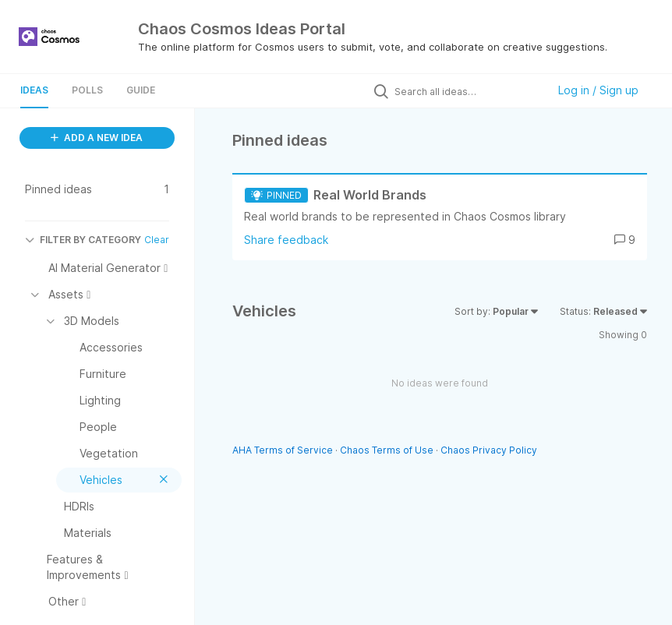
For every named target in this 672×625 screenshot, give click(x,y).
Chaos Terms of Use (387, 450)
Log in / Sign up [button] (598, 90)
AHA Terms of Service (284, 450)
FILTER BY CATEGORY (83, 240)
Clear (157, 240)
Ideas (34, 90)
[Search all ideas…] (467, 91)
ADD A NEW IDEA (97, 138)
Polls (87, 90)
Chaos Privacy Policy (489, 450)
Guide (141, 90)
